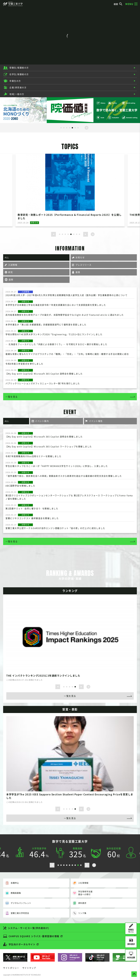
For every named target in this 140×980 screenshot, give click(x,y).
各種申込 (12, 883)
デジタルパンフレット (18, 903)
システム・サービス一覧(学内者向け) (29, 928)
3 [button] (67, 128)
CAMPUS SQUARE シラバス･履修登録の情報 (34, 936)
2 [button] (64, 128)
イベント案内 (42, 421)
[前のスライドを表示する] (53, 234)
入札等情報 (80, 883)
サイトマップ (29, 968)
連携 (78, 272)
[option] (23, 110)
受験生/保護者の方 (19, 68)
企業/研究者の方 (18, 87)
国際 (11, 279)
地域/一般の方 (17, 94)
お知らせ (80, 257)
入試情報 (13, 265)
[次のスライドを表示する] (86, 234)
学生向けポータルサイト (22, 944)
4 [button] (70, 128)
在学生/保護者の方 (19, 74)
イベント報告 (96, 421)
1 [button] (61, 128)
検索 (118, 4)
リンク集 (79, 913)
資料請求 (79, 903)
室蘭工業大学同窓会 (17, 913)
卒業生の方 (15, 81)
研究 (10, 272)
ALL (7, 257)
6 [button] (75, 128)
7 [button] (78, 128)
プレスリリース (84, 265)
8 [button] (79, 234)
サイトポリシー (11, 968)
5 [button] (72, 128)
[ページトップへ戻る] (134, 974)
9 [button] (81, 865)
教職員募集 (13, 893)
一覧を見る (12, 397)
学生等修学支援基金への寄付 (82, 893)
